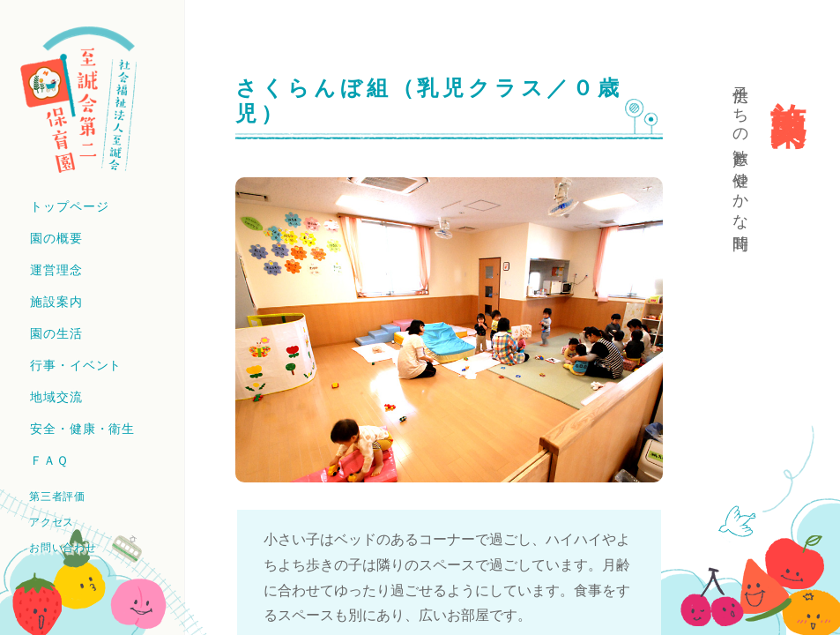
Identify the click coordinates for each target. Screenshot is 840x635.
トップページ (69, 206)
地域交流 (56, 397)
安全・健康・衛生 (82, 429)
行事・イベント (76, 365)
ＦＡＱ (49, 460)
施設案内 (56, 302)
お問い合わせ (63, 548)
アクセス (52, 522)
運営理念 (56, 270)
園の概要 (56, 238)
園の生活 (56, 333)
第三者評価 (57, 497)
